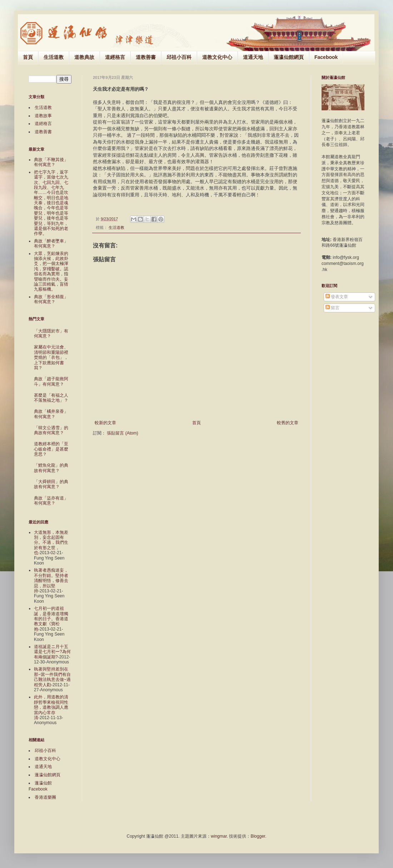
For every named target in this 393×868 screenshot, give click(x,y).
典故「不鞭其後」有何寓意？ (51, 162)
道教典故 (84, 57)
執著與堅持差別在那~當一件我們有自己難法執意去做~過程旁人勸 (52, 677)
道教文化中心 (217, 57)
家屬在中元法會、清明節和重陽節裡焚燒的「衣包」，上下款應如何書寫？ (51, 357)
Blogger (258, 836)
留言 (332, 308)
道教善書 (146, 57)
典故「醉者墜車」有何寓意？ (51, 244)
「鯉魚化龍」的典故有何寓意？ (51, 468)
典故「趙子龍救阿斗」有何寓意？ (51, 381)
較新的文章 (105, 423)
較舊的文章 (288, 423)
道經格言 (115, 57)
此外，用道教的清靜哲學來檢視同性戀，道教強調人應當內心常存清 (51, 707)
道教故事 (43, 116)
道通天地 (253, 57)
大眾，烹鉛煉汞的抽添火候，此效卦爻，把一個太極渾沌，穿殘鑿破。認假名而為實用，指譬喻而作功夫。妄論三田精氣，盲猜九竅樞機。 (51, 272)
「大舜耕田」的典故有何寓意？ (51, 484)
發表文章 (337, 297)
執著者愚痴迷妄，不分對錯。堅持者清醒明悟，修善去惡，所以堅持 (51, 581)
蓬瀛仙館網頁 (289, 57)
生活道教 (54, 57)
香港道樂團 (45, 797)
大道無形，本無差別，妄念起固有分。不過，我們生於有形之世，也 (51, 543)
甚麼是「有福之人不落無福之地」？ (51, 398)
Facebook (326, 57)
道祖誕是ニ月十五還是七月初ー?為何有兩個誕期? (52, 652)
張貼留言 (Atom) (122, 433)
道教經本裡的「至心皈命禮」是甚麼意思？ (51, 449)
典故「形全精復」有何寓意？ (51, 299)
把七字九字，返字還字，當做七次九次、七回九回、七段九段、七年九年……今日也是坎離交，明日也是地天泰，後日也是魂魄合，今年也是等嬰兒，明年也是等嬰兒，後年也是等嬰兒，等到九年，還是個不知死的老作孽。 (51, 203)
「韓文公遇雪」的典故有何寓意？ (51, 430)
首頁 (28, 57)
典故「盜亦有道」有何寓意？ (51, 501)
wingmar (219, 836)
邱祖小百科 (179, 57)
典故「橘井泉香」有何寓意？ (51, 414)
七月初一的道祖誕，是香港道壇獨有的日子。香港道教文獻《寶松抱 (51, 619)
